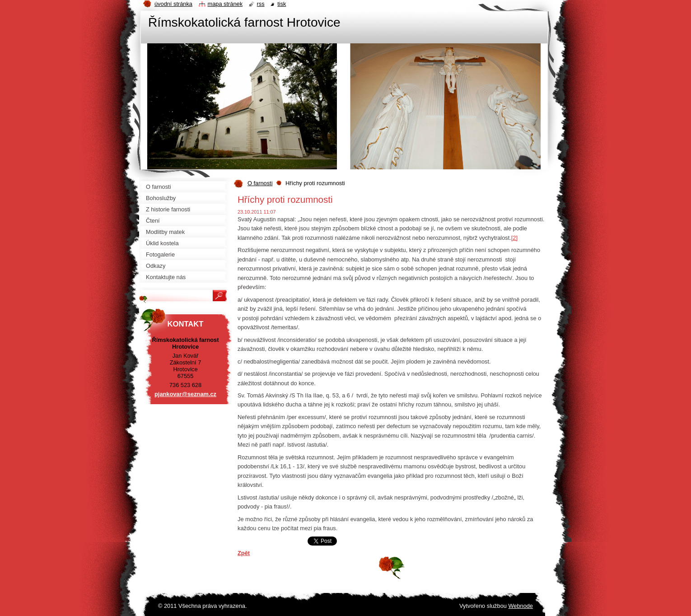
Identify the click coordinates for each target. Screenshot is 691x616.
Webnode (521, 606)
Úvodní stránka (173, 4)
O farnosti (260, 183)
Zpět (244, 553)
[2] (514, 238)
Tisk (282, 4)
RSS (261, 4)
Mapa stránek (225, 4)
